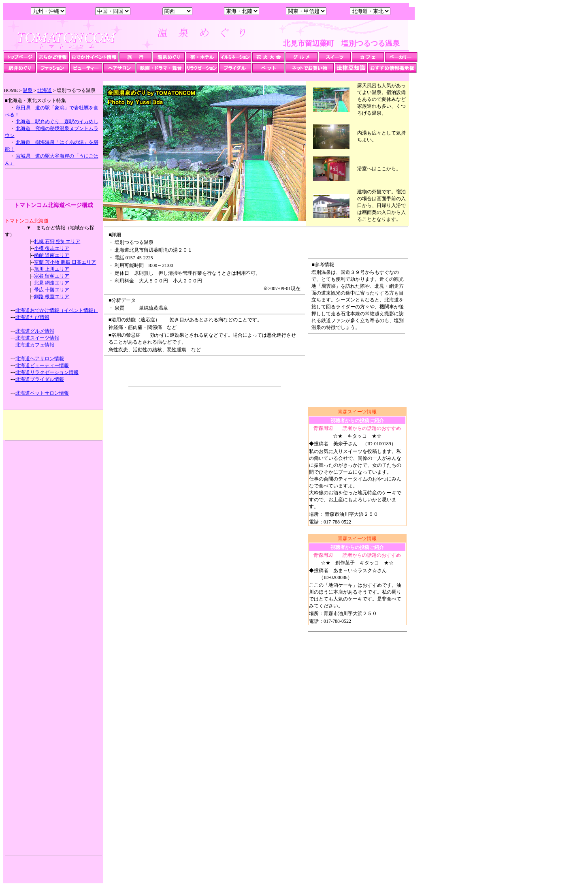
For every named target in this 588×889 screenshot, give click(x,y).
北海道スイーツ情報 (37, 338)
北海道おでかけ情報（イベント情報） (57, 310)
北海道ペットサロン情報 (42, 393)
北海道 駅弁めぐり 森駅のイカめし (57, 122)
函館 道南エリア (52, 255)
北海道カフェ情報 (35, 345)
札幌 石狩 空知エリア (57, 241)
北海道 (45, 90)
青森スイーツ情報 (357, 412)
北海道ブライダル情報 (40, 379)
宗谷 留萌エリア (52, 276)
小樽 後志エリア (52, 248)
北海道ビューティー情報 (42, 365)
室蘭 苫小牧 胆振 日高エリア (65, 262)
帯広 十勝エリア (52, 290)
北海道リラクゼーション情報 (47, 372)
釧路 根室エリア (52, 297)
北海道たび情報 (32, 317)
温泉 (28, 90)
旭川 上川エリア (52, 269)
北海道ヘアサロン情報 (40, 359)
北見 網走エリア (52, 283)
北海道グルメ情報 (35, 331)
